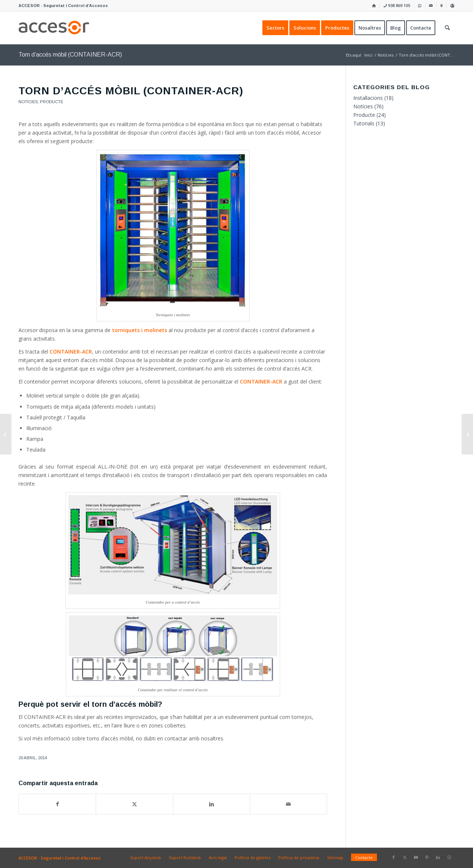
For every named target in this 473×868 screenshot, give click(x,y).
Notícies (28, 102)
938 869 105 (397, 5)
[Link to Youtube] (416, 857)
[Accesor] (54, 28)
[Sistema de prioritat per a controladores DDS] (467, 434)
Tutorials (364, 123)
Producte (52, 102)
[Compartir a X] (134, 804)
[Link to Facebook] (394, 857)
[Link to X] (405, 857)
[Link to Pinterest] (427, 857)
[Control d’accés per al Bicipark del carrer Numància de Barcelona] (6, 434)
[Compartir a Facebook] (57, 804)
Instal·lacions (368, 98)
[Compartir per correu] (288, 804)
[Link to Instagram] (449, 857)
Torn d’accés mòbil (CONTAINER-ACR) (70, 55)
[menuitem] (374, 6)
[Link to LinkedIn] (438, 857)
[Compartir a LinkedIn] (212, 804)
